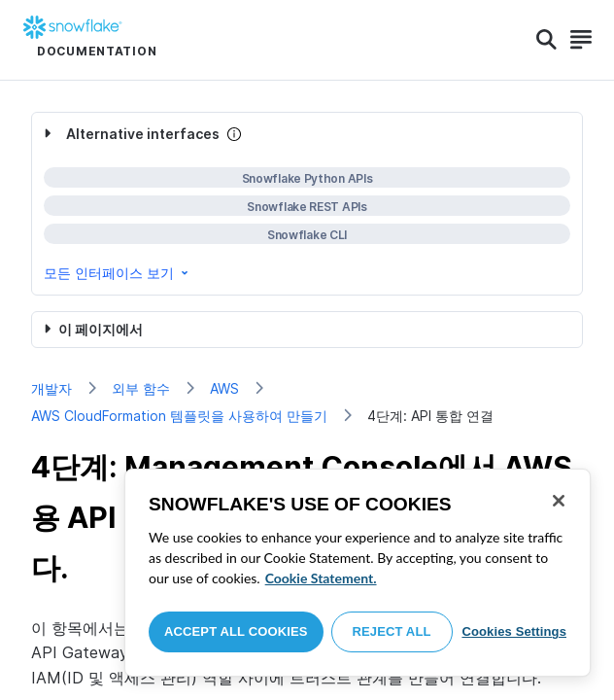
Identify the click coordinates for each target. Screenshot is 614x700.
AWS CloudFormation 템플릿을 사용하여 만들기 (179, 416)
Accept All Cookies (236, 631)
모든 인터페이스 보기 (118, 273)
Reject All (392, 631)
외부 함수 (141, 388)
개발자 (51, 388)
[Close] (559, 501)
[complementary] (307, 204)
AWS (224, 388)
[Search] (546, 40)
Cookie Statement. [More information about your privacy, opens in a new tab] (321, 578)
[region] (358, 573)
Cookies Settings (514, 631)
